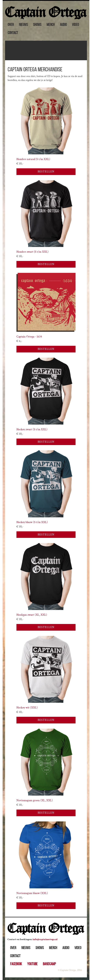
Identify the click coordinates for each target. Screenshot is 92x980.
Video (75, 25)
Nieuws (23, 25)
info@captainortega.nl (45, 939)
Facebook (16, 964)
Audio (63, 25)
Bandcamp (49, 964)
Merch (51, 25)
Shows (37, 25)
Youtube (32, 964)
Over (11, 25)
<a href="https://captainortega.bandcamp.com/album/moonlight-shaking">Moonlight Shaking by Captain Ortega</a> (46, 50)
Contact (13, 33)
